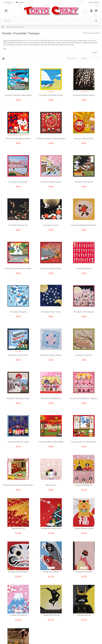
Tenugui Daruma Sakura (18, 572)
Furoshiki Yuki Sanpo (84, 182)
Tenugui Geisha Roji (84, 572)
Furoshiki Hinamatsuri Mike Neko (18, 485)
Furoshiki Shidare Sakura (84, 95)
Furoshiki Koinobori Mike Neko (18, 95)
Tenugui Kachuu (84, 615)
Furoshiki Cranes (51, 225)
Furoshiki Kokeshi (84, 268)
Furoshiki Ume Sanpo (18, 182)
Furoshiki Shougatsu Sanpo (18, 398)
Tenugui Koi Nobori (51, 572)
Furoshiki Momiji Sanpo (51, 268)
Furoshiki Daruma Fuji (84, 138)
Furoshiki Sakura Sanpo (51, 182)
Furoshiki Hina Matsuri (51, 398)
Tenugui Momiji (18, 528)
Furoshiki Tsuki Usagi (51, 312)
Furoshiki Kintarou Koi (18, 355)
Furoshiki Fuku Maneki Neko (18, 138)
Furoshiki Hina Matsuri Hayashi (84, 398)
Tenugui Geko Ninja (51, 615)
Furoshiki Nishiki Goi (18, 225)
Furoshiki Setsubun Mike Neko (18, 268)
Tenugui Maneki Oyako (84, 528)
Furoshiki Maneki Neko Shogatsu (51, 138)
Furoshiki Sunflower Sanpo (51, 95)
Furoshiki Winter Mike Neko (84, 442)
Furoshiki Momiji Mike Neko (51, 442)
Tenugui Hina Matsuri (84, 485)
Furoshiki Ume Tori (84, 355)
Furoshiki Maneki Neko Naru (84, 225)
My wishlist (94, 2)
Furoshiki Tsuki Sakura (84, 312)
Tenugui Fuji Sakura (18, 615)
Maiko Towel (51, 485)
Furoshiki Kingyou (18, 312)
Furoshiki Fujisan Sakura (51, 355)
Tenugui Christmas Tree (51, 528)
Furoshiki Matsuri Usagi (18, 442)
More (95, 52)
